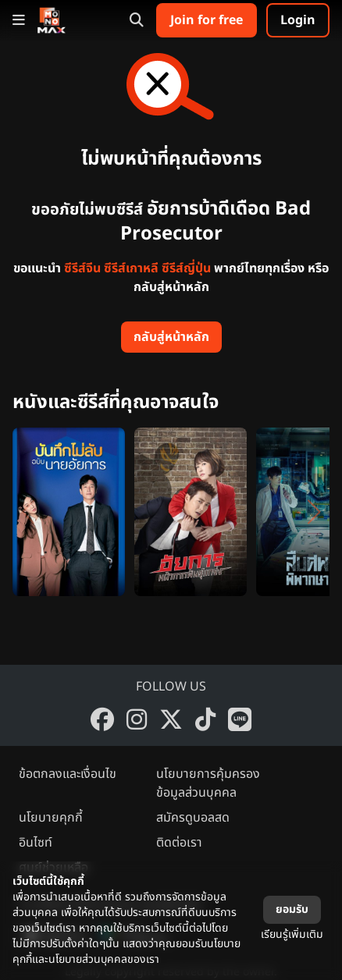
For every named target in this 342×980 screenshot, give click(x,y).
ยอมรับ (292, 909)
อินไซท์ (36, 843)
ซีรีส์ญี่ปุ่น (186, 268)
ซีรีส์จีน (82, 268)
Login (298, 20)
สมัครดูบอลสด (193, 818)
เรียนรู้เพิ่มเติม (292, 934)
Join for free (207, 20)
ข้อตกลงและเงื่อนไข (68, 774)
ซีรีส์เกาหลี (131, 268)
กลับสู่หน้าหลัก (171, 337)
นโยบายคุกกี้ (51, 818)
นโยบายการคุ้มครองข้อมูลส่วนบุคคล (208, 783)
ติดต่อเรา (179, 843)
